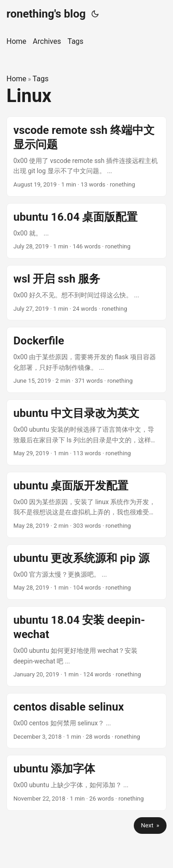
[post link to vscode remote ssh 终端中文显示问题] (86, 157)
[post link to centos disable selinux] (86, 721)
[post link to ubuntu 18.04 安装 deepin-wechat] (86, 646)
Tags (41, 79)
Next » (150, 825)
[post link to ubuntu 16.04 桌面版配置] (86, 231)
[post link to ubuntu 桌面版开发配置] (86, 505)
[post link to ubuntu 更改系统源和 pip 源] (86, 572)
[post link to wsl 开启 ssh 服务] (86, 293)
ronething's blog (46, 14)
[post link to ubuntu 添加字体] (86, 783)
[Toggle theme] (95, 14)
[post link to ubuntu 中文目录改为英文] (86, 432)
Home (16, 79)
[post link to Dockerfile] (86, 360)
